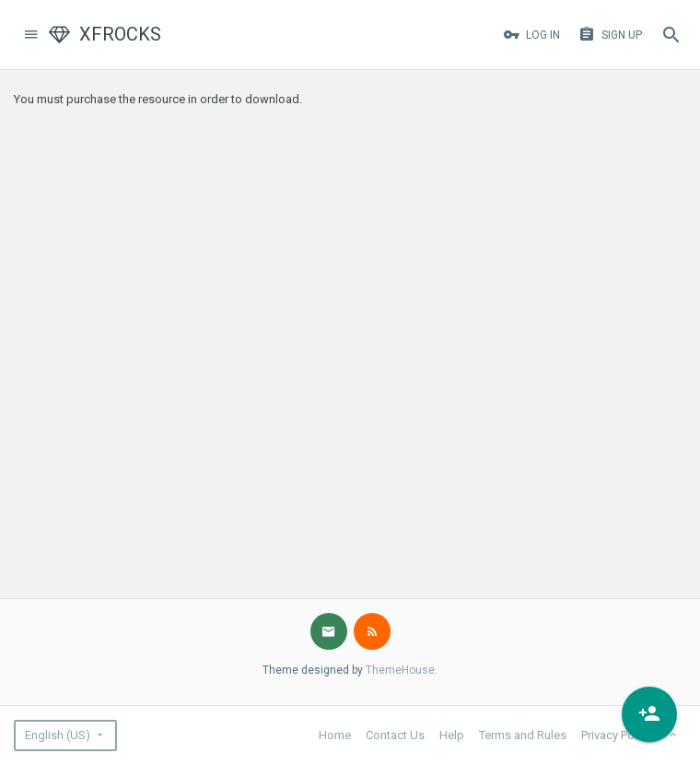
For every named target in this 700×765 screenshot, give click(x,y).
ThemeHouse (400, 670)
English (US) (58, 735)
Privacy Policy (617, 735)
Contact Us (395, 735)
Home (335, 735)
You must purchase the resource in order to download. (158, 99)
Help (452, 735)
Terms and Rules (523, 735)
